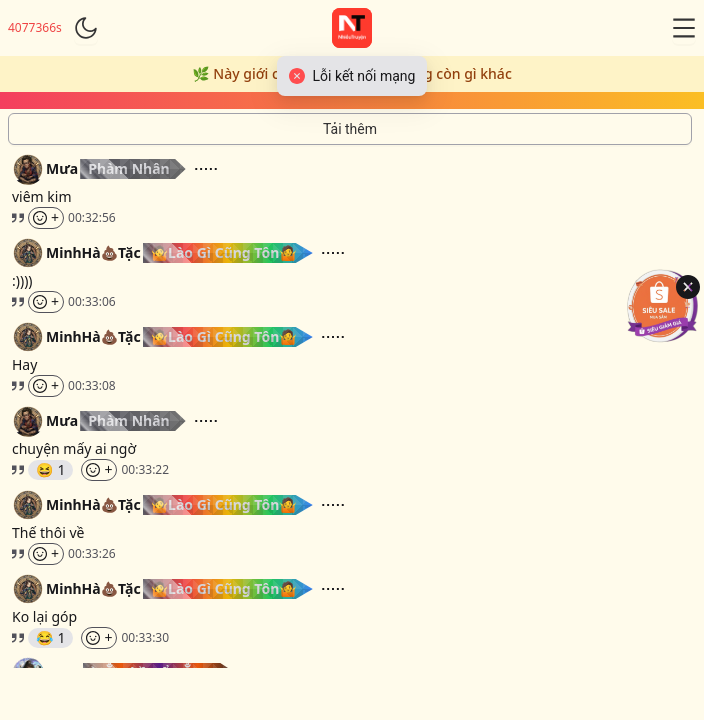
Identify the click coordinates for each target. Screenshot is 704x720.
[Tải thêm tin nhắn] (350, 129)
